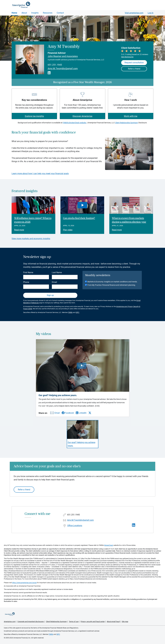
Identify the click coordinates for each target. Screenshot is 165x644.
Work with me (131, 116)
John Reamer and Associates (63, 56)
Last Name (57, 272)
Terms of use (74, 622)
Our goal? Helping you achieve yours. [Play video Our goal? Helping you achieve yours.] (81, 444)
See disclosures (127, 57)
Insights (35, 13)
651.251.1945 (55, 65)
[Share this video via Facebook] (68, 413)
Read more (19, 230)
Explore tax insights (34, 116)
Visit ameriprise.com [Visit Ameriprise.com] (134, 13)
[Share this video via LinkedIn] (81, 413)
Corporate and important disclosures (31, 622)
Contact (60, 13)
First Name (28, 272)
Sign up (50, 295)
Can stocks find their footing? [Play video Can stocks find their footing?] (79, 218)
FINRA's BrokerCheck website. (75, 123)
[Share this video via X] (90, 413)
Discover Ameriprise (82, 116)
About (24, 13)
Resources (48, 13)
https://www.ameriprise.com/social (24, 583)
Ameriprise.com (10, 622)
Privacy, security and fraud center (93, 622)
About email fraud (113, 622)
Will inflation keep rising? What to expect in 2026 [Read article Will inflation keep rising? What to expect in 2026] (33, 220)
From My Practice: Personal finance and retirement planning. (112, 285)
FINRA (70, 312)
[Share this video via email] (55, 413)
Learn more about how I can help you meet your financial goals (40, 173)
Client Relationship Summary (127, 123)
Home (14, 13)
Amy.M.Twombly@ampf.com (63, 69)
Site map (125, 622)
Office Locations (75, 526)
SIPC (78, 312)
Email (54, 282)
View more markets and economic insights (31, 239)
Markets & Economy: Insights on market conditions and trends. (112, 282)
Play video (68, 230)
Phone (26, 282)
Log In (151, 13)
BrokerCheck (109, 545)
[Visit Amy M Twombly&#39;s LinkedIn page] (134, 525)
